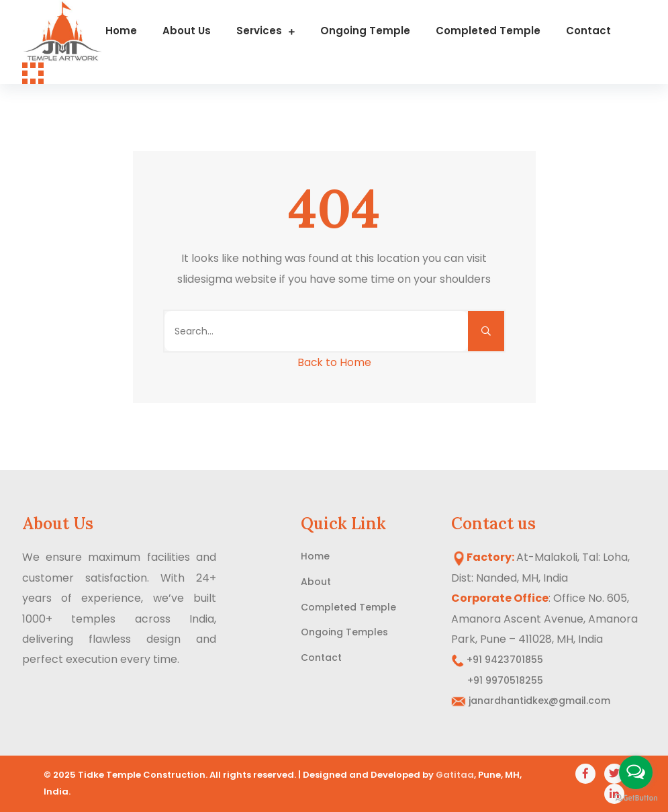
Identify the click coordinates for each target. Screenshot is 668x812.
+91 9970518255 (497, 680)
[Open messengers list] (636, 772)
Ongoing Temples (344, 632)
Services (259, 31)
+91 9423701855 (504, 660)
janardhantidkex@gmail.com (539, 701)
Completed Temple (488, 31)
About (316, 582)
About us (187, 31)
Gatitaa (455, 775)
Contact (588, 31)
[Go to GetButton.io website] (636, 798)
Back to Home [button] (334, 362)
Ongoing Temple (365, 31)
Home (121, 31)
